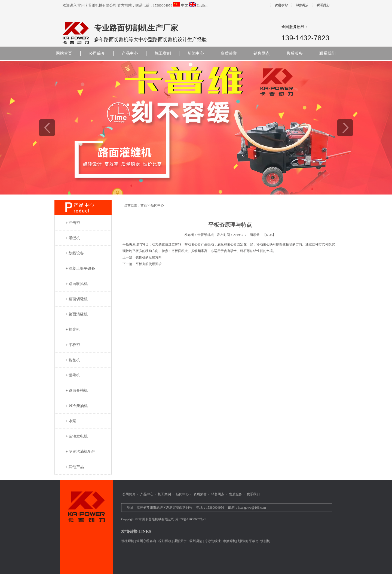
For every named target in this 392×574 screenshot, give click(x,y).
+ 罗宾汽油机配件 (80, 452)
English (202, 5)
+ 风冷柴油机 (77, 406)
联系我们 (323, 5)
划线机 (243, 541)
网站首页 (64, 53)
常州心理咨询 (146, 541)
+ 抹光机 (73, 329)
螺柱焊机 (128, 541)
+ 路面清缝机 (77, 314)
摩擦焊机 (229, 541)
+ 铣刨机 (73, 360)
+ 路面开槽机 (77, 391)
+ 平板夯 (73, 345)
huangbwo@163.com (252, 508)
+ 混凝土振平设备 (80, 268)
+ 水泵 (71, 421)
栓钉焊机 (165, 541)
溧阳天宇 (180, 541)
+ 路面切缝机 (77, 299)
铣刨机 (265, 541)
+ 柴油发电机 (77, 436)
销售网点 (302, 5)
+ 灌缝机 (73, 238)
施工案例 (163, 53)
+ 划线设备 (75, 253)
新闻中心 (196, 53)
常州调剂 (196, 541)
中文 (185, 5)
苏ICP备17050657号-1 (191, 519)
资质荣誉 (229, 53)
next (345, 128)
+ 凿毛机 (73, 375)
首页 (144, 205)
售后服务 (295, 53)
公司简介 (97, 53)
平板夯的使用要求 (149, 264)
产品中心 (130, 53)
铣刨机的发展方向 (149, 257)
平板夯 (254, 541)
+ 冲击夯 (73, 223)
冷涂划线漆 (213, 541)
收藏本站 (281, 5)
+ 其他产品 (75, 467)
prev (47, 128)
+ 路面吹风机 (77, 284)
